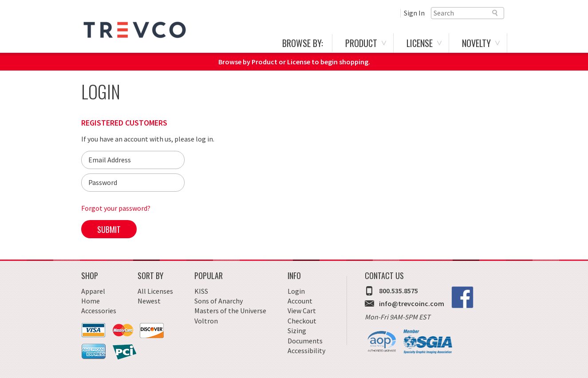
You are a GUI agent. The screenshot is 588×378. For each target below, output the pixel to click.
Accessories (99, 311)
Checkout (302, 321)
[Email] (133, 160)
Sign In (414, 13)
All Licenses (155, 291)
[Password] (133, 183)
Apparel (93, 291)
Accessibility (306, 350)
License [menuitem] (420, 43)
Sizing (297, 331)
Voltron (206, 321)
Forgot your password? (116, 208)
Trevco (135, 30)
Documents (305, 341)
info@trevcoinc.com (412, 303)
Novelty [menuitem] (476, 43)
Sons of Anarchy (219, 301)
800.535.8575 (399, 291)
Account (300, 301)
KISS (201, 291)
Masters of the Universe (230, 311)
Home (91, 301)
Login (296, 291)
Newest (149, 301)
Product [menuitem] (361, 43)
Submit (109, 229)
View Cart (302, 311)
